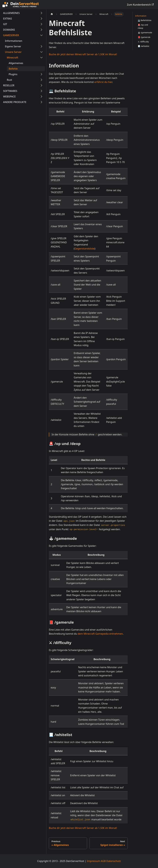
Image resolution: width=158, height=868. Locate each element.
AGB (103, 861)
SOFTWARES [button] (10, 91)
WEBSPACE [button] (9, 97)
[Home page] (52, 14)
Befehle (13, 69)
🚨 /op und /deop (143, 26)
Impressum (94, 861)
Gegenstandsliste (85, 249)
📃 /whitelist (144, 46)
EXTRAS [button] (7, 19)
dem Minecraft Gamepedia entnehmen (100, 634)
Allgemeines (16, 63)
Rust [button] (9, 80)
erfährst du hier (103, 82)
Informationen (14, 41)
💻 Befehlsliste (145, 20)
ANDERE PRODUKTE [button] (15, 102)
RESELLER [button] (9, 85)
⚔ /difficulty (143, 42)
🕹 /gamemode (145, 32)
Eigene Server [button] (13, 46)
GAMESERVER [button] (11, 35)
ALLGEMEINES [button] (11, 13)
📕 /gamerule (144, 37)
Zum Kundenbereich (140, 5)
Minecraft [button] (13, 58)
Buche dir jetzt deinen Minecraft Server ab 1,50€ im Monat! (83, 54)
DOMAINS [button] (9, 30)
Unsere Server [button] (13, 52)
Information (141, 16)
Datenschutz (114, 861)
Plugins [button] (13, 74)
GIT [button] (5, 24)
